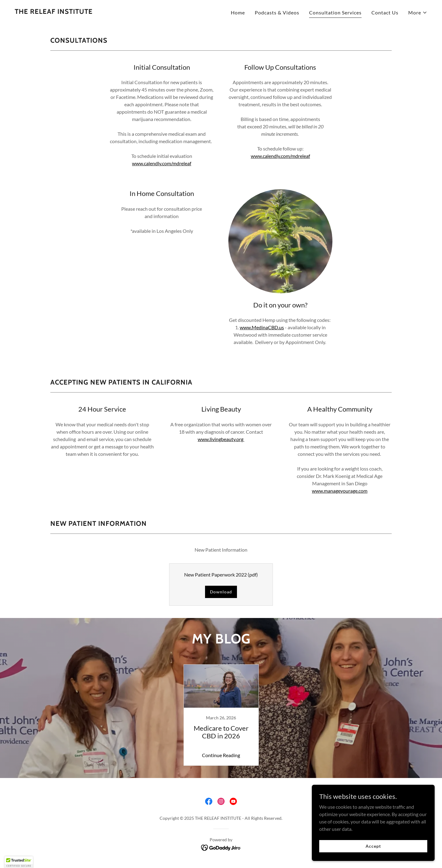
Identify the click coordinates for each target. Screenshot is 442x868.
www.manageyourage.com (340, 491)
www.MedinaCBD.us (262, 327)
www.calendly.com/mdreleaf (162, 163)
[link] (54, 12)
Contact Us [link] (385, 12)
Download (221, 592)
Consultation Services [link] (335, 12)
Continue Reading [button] (221, 755)
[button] (418, 13)
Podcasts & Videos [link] (277, 12)
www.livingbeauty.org (221, 439)
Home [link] (238, 12)
